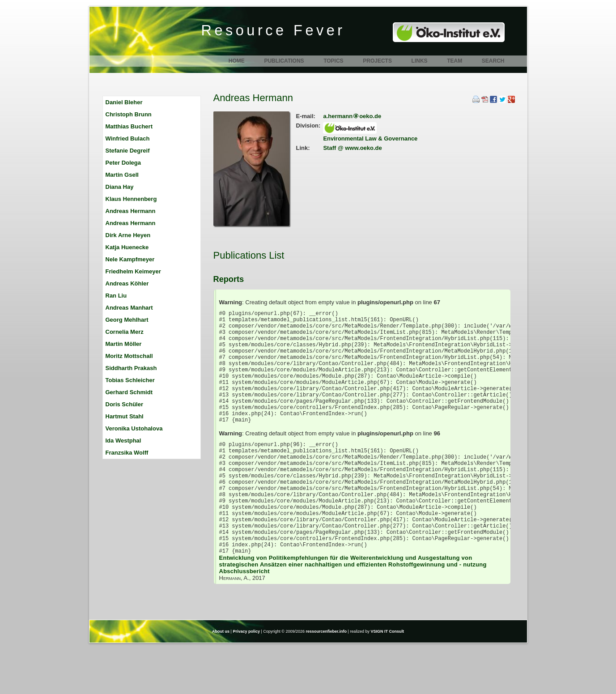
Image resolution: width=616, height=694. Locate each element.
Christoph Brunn (129, 114)
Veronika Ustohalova (134, 428)
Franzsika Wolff (127, 453)
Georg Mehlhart (127, 320)
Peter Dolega (123, 163)
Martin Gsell (122, 175)
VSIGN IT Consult (387, 680)
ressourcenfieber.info (327, 680)
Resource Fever (273, 30)
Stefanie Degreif (128, 151)
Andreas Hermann (131, 211)
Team (455, 61)
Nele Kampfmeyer (130, 259)
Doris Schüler (125, 404)
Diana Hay (120, 187)
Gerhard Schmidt (129, 392)
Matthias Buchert (129, 126)
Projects (377, 61)
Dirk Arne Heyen (128, 235)
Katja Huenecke (127, 247)
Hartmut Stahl (125, 416)
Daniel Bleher (124, 102)
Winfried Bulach (128, 138)
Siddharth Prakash (131, 368)
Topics (333, 61)
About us (221, 680)
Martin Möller (124, 344)
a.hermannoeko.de (352, 116)
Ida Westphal (123, 441)
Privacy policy (246, 680)
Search (493, 61)
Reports (229, 279)
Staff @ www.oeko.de (352, 148)
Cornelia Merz (125, 332)
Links (420, 61)
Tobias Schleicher (130, 380)
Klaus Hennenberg (131, 199)
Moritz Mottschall (129, 356)
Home (237, 61)
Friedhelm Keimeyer (133, 271)
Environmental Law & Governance (370, 138)
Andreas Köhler (127, 283)
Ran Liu (116, 296)
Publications (284, 61)
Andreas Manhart (129, 308)
